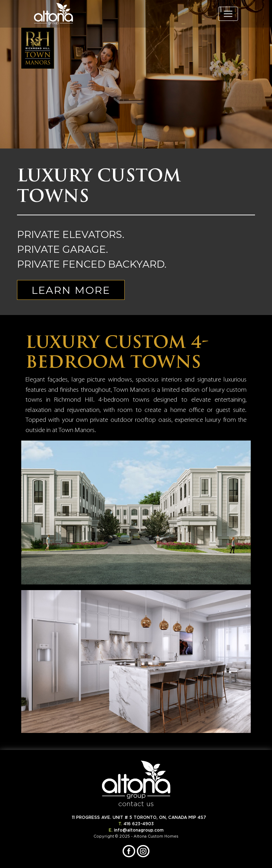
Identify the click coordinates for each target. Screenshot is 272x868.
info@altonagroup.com (139, 830)
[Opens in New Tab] (130, 850)
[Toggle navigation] (228, 14)
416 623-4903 (139, 824)
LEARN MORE (71, 290)
